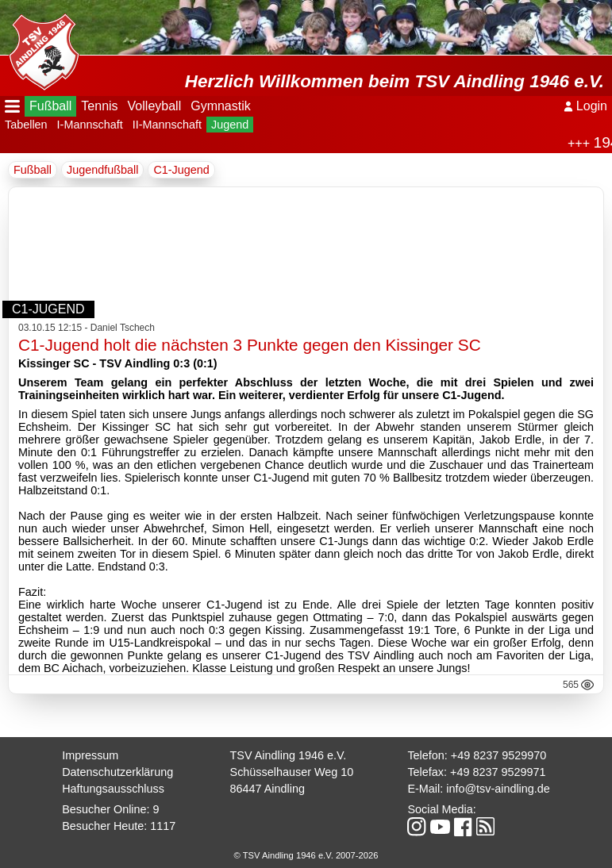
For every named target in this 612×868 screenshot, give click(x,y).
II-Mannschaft (167, 125)
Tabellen (26, 125)
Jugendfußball (102, 170)
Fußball (50, 106)
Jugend (230, 125)
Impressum (90, 755)
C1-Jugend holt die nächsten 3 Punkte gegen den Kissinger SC (250, 345)
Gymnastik (221, 106)
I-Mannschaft (90, 125)
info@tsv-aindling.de (498, 789)
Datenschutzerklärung (117, 772)
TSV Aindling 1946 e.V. (289, 755)
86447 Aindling (268, 789)
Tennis (99, 106)
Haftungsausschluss (113, 789)
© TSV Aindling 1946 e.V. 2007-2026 (306, 855)
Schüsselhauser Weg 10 (292, 772)
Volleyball (155, 106)
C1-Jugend (181, 170)
